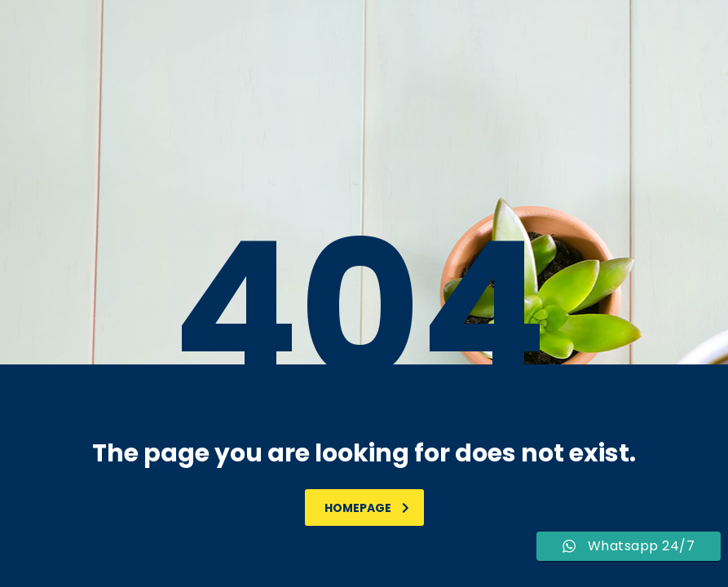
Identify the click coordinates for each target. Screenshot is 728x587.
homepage (367, 508)
